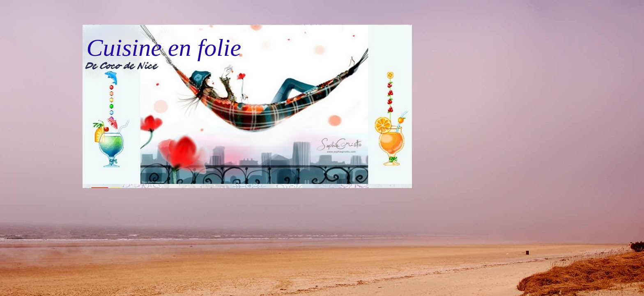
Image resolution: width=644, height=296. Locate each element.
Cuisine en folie (164, 48)
